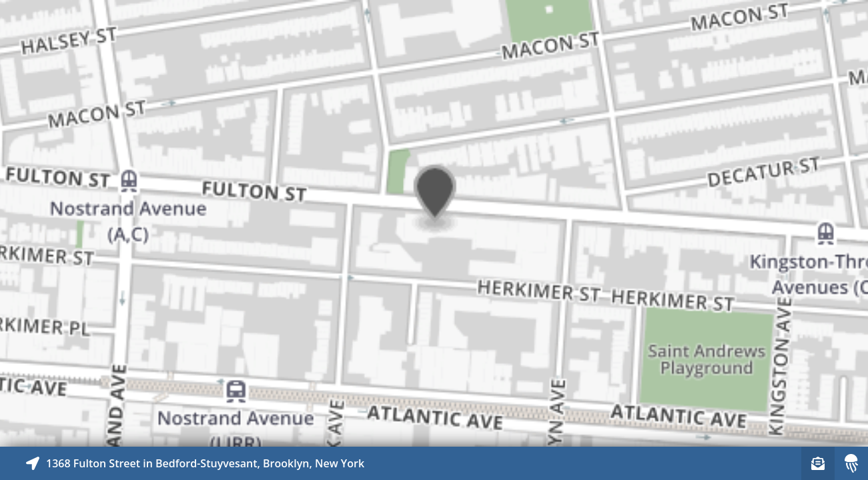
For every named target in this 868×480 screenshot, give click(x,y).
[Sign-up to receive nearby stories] (818, 463)
